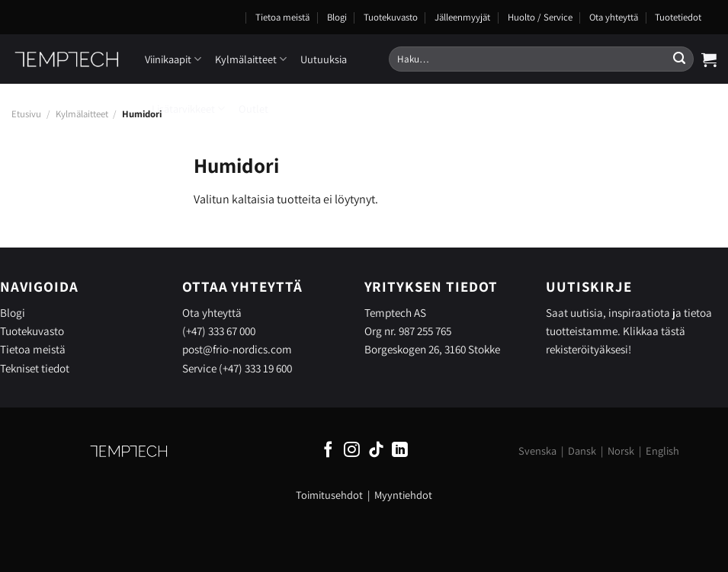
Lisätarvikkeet (188, 109)
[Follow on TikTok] (376, 451)
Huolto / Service (540, 17)
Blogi (337, 17)
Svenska (537, 451)
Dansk (582, 451)
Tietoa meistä (282, 17)
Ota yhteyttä (614, 17)
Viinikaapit (173, 59)
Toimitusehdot (329, 495)
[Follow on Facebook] (328, 451)
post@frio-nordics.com (237, 349)
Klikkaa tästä (654, 331)
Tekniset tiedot (35, 368)
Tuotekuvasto (391, 17)
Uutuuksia (324, 59)
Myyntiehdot (403, 495)
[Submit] (679, 59)
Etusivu (26, 114)
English (662, 451)
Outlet (253, 109)
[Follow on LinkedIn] (400, 451)
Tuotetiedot (678, 17)
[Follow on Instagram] (352, 451)
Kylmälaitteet (251, 59)
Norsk (621, 451)
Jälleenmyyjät (462, 17)
